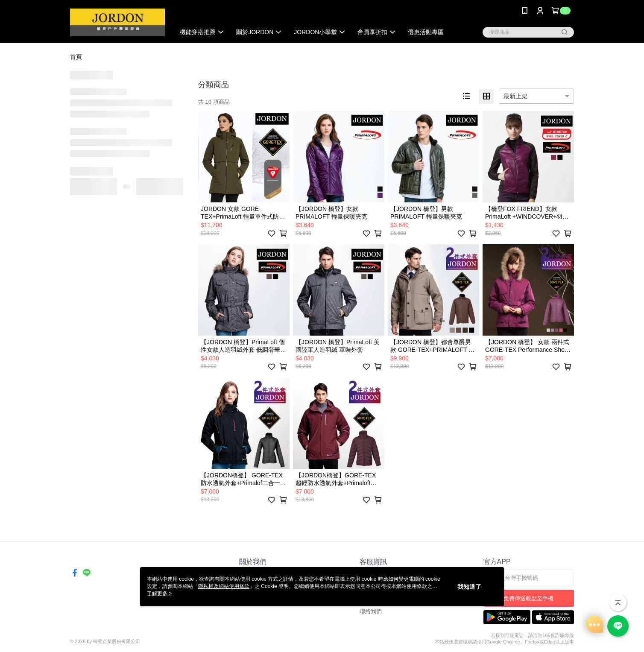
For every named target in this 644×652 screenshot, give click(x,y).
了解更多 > (159, 594)
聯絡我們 (371, 611)
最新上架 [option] (515, 96)
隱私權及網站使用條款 (224, 586)
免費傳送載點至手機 (528, 598)
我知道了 (469, 587)
